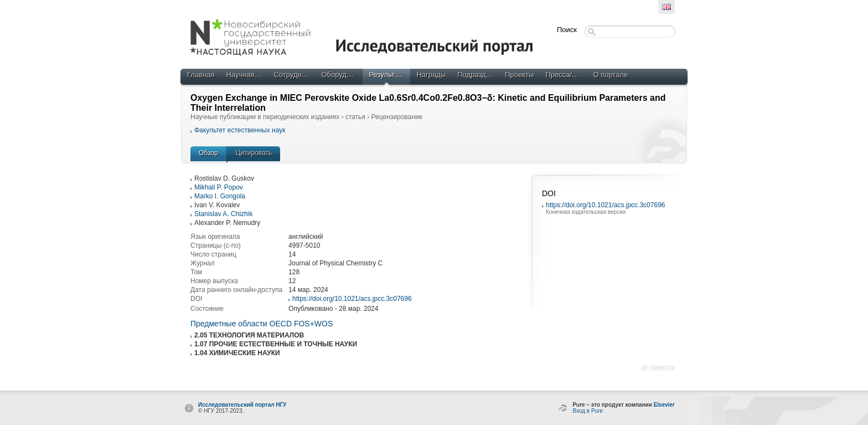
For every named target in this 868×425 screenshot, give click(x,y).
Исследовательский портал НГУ (242, 405)
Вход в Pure (588, 411)
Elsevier (664, 405)
